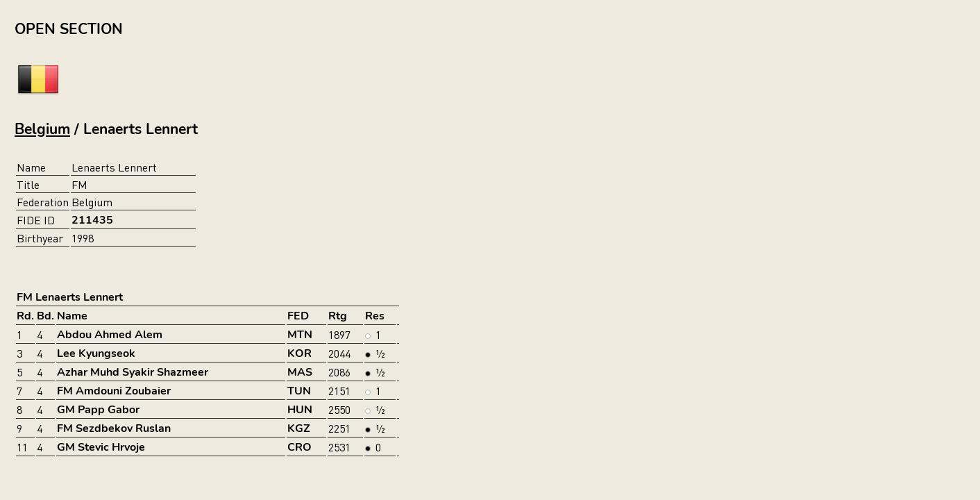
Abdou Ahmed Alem (110, 335)
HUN (300, 410)
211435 (92, 220)
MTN (300, 335)
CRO (299, 447)
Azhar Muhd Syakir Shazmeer (133, 372)
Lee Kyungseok (96, 353)
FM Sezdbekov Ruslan (114, 428)
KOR (299, 353)
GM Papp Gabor (98, 410)
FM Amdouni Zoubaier (114, 391)
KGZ (299, 428)
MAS (300, 372)
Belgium (42, 129)
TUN (299, 391)
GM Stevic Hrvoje (101, 447)
